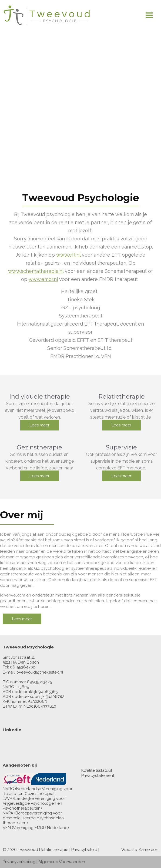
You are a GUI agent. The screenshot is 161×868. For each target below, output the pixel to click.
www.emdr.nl (43, 279)
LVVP (7, 799)
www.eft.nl (68, 255)
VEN (7, 828)
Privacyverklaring (19, 862)
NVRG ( (9, 789)
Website (129, 850)
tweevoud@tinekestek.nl (40, 672)
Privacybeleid (84, 850)
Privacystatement (98, 776)
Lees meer (40, 425)
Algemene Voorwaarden (62, 862)
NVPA (8, 813)
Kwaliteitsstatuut (97, 770)
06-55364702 (23, 667)
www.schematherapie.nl (36, 271)
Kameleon (149, 850)
